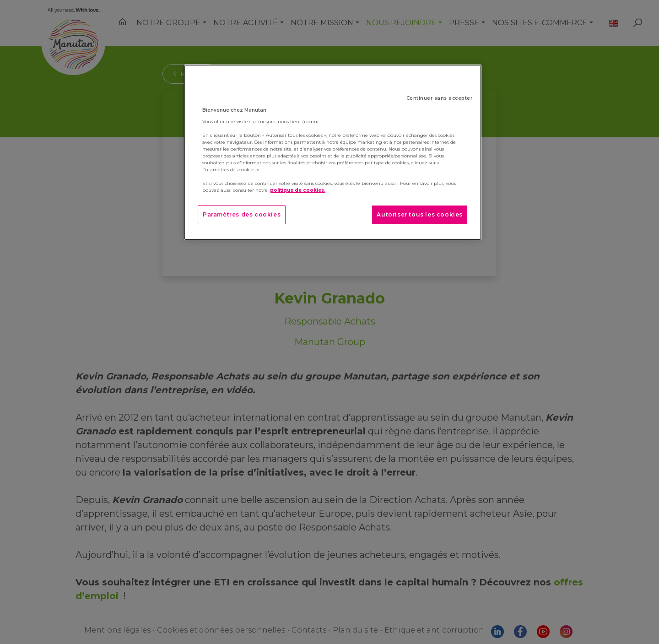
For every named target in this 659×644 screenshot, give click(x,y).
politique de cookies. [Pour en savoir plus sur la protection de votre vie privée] (298, 190)
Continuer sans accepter (440, 98)
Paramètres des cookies (242, 214)
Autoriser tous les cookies (420, 214)
